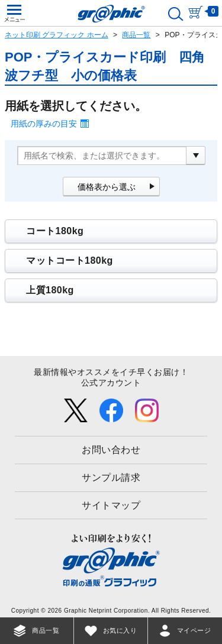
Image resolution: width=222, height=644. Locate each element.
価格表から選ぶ (107, 187)
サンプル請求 (111, 478)
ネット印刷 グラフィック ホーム (57, 35)
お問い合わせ (111, 450)
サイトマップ (111, 505)
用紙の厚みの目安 (44, 124)
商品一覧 (136, 35)
